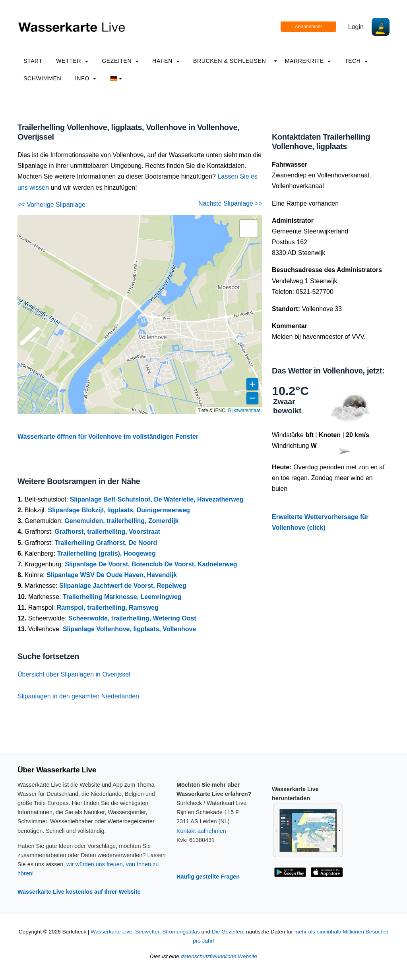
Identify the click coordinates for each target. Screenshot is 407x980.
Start (33, 61)
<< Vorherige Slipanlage (51, 205)
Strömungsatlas (181, 932)
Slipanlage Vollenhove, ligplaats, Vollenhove (129, 629)
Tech (356, 61)
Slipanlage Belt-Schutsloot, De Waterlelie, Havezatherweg (157, 499)
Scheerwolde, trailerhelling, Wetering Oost (132, 618)
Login (356, 27)
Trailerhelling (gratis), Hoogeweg (107, 553)
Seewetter (147, 932)
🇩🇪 (116, 78)
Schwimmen (42, 78)
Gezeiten (120, 61)
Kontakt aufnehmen (201, 831)
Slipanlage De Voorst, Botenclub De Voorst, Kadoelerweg (151, 564)
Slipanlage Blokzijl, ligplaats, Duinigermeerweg (119, 510)
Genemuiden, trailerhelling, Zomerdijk (121, 521)
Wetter (72, 61)
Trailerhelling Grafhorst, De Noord (106, 543)
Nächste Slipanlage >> (230, 203)
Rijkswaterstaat (244, 410)
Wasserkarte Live (111, 932)
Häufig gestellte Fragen (208, 877)
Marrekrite (308, 61)
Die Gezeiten (228, 932)
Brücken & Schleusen (230, 61)
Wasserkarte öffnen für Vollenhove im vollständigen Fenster (108, 437)
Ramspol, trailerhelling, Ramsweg (108, 608)
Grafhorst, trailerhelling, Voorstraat (107, 532)
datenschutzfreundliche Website (219, 956)
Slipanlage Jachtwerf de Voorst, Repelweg (123, 586)
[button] (249, 229)
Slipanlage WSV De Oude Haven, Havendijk (112, 575)
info (86, 78)
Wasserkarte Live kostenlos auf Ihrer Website (79, 892)
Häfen (166, 61)
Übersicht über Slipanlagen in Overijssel (74, 674)
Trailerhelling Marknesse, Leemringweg (122, 597)
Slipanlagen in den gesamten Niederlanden (78, 696)
